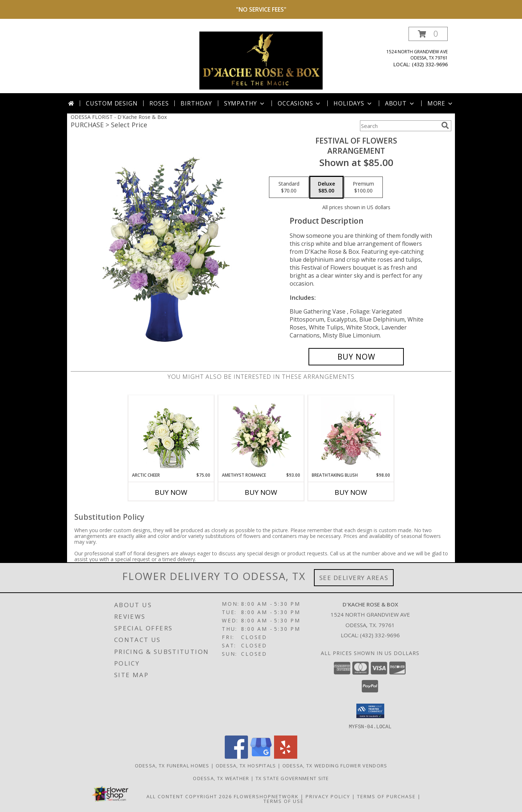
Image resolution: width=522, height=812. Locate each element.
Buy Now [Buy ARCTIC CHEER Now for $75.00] (171, 492)
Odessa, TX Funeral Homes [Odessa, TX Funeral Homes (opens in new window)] (172, 765)
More (441, 103)
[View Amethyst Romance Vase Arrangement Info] (261, 434)
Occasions (300, 103)
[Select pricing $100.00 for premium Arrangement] (363, 187)
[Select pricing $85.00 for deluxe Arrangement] (326, 187)
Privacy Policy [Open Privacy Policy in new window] (328, 796)
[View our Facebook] (236, 756)
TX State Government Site (292, 778)
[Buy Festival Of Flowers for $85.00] (356, 357)
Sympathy (245, 103)
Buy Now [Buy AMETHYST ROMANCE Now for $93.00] (261, 492)
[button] (428, 34)
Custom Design (112, 103)
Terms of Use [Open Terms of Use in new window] (284, 801)
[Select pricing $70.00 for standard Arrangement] (289, 187)
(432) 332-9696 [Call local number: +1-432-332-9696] (430, 64)
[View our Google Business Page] (261, 756)
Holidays (353, 103)
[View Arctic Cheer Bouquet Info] (171, 434)
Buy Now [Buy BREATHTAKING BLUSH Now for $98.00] (351, 492)
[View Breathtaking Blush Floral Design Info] (351, 434)
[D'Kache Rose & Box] (261, 60)
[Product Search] (399, 126)
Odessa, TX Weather (221, 778)
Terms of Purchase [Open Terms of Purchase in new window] (386, 796)
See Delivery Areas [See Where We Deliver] (354, 578)
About (400, 103)
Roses (159, 103)
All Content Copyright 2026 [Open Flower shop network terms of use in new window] (189, 796)
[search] (445, 125)
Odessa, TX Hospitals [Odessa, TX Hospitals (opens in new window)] (246, 765)
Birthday (196, 103)
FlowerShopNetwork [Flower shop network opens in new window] (266, 796)
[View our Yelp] (286, 756)
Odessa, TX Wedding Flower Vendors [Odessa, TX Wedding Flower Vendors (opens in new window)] (335, 765)
